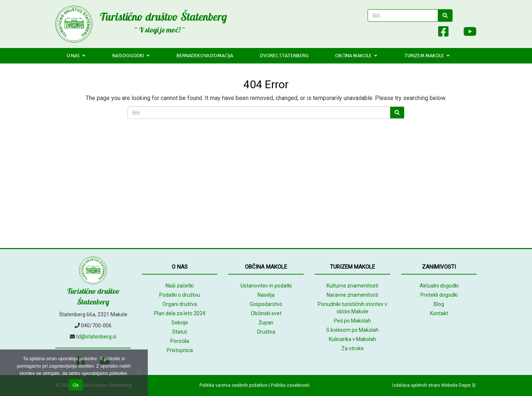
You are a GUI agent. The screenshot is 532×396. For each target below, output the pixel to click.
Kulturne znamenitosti (352, 286)
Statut (180, 332)
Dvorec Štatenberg (284, 56)
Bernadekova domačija (205, 56)
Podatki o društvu (180, 295)
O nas (76, 56)
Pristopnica (180, 350)
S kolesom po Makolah (352, 330)
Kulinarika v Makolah (352, 339)
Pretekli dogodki (439, 295)
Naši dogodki (131, 56)
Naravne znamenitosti (352, 295)
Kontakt (439, 313)
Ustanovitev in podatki (266, 286)
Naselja (266, 295)
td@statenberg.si (96, 337)
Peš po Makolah (352, 321)
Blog (439, 304)
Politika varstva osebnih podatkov (233, 385)
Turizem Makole (427, 56)
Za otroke (353, 348)
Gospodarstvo (266, 304)
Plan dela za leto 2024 (180, 313)
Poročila (180, 341)
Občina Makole (356, 56)
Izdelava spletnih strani (416, 385)
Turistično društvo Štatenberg (163, 17)
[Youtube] (466, 33)
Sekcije (180, 323)
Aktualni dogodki (439, 286)
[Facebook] (443, 33)
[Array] (427, 33)
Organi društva (180, 304)
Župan (266, 323)
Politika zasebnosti (290, 385)
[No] (139, 373)
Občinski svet (266, 313)
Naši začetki (180, 286)
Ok (76, 385)
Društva (266, 332)
